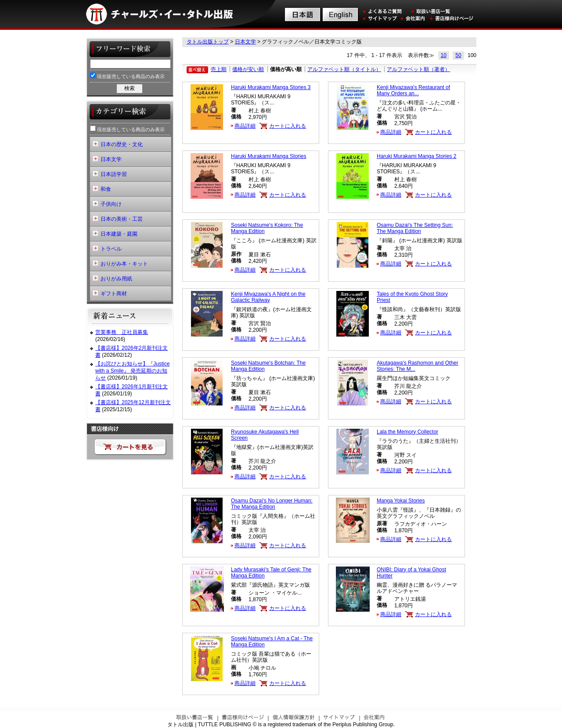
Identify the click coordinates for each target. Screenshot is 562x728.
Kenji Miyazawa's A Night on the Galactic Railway (268, 297)
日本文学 (245, 42)
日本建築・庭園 (119, 234)
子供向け (111, 204)
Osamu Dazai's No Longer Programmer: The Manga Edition (272, 504)
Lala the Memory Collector (407, 432)
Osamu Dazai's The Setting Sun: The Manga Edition (415, 228)
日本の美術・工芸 (122, 219)
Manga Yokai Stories (401, 501)
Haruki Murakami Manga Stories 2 (416, 156)
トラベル (111, 249)
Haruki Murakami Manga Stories (268, 156)
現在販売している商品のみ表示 (127, 76)
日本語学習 (114, 174)
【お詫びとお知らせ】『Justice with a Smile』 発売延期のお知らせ (132, 371)
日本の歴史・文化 (122, 144)
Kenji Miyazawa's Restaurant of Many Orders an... (413, 90)
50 (458, 55)
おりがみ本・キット (124, 264)
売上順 (219, 69)
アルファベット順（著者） (418, 69)
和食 (106, 189)
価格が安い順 (248, 69)
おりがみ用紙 (116, 279)
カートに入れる (288, 126)
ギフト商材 (114, 294)
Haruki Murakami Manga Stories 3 (271, 87)
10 (444, 55)
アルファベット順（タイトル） (344, 69)
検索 (130, 88)
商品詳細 (245, 126)
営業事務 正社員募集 (122, 332)
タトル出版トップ (208, 42)
